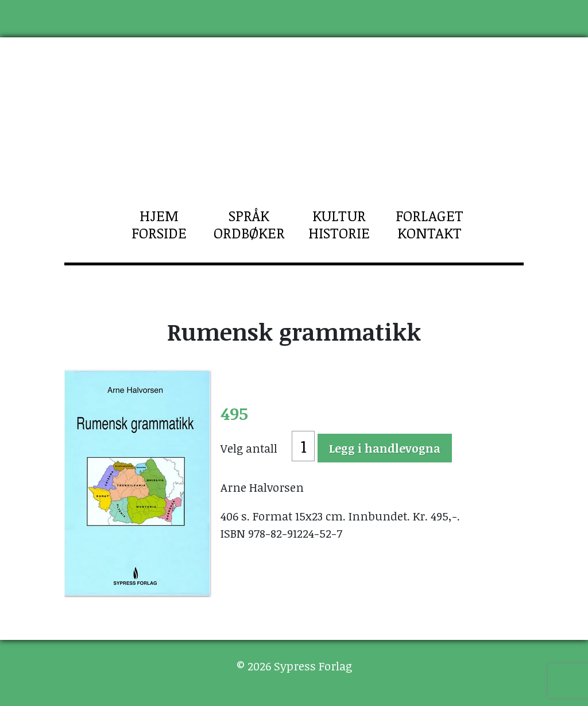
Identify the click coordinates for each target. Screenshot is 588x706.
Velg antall (249, 448)
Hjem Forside (159, 224)
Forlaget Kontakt (430, 224)
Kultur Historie (339, 224)
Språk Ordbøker (249, 224)
